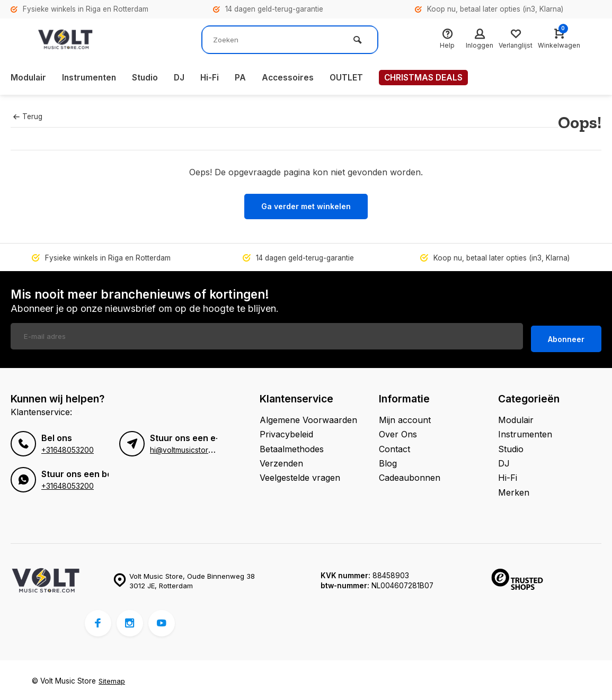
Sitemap (112, 679)
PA (245, 78)
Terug (28, 116)
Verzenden (281, 461)
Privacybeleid (286, 432)
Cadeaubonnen (410, 475)
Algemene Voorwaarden (308, 417)
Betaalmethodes (292, 446)
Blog (388, 461)
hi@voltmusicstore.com (189, 448)
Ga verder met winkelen (306, 206)
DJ (183, 78)
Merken (514, 490)
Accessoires (293, 78)
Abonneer (566, 336)
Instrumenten (91, 78)
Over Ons (398, 432)
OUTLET (352, 78)
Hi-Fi (214, 78)
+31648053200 (68, 448)
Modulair (29, 78)
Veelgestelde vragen (300, 475)
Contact (394, 446)
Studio (148, 78)
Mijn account (405, 417)
